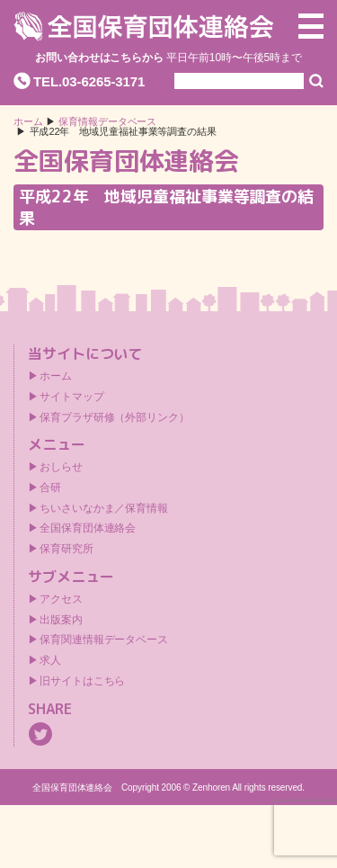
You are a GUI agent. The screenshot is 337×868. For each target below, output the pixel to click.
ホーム (28, 122)
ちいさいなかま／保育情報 (104, 508)
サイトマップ (71, 397)
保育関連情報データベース (104, 640)
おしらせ (61, 467)
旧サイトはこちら (82, 681)
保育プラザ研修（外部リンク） (115, 417)
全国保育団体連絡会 (88, 528)
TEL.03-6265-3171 (89, 81)
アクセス (61, 599)
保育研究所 (67, 549)
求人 (50, 660)
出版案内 (61, 620)
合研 (50, 488)
